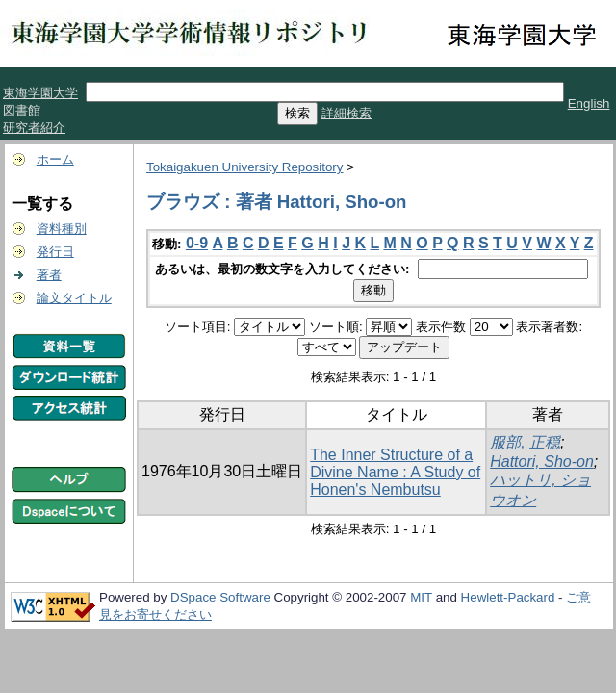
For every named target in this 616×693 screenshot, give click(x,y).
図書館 (22, 110)
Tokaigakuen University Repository (244, 167)
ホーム (55, 159)
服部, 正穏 (525, 442)
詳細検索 (346, 113)
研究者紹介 (34, 128)
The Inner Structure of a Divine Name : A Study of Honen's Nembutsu (395, 472)
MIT (421, 597)
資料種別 (62, 229)
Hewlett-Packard (508, 597)
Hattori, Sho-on (542, 462)
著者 (49, 275)
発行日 (55, 252)
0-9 (197, 243)
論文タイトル (74, 298)
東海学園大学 (40, 93)
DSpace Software (220, 597)
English (589, 103)
